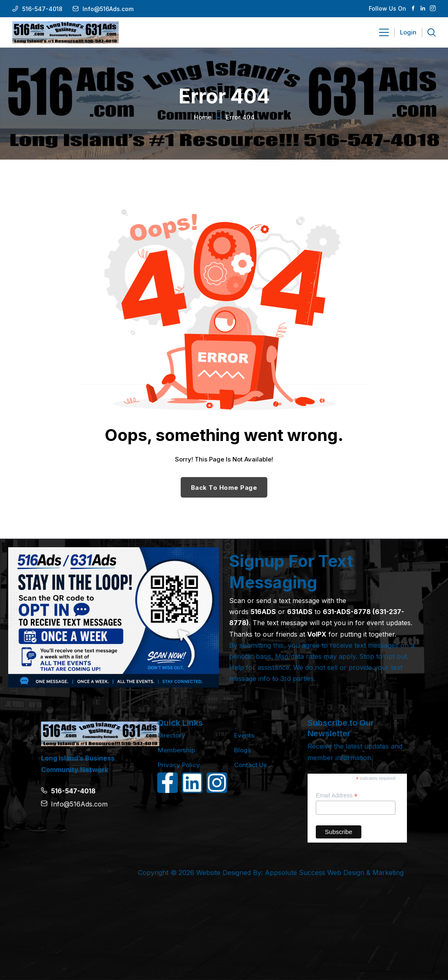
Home (203, 117)
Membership (176, 750)
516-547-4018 (42, 9)
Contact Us (250, 765)
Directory (171, 735)
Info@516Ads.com (108, 9)
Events (244, 735)
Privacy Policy (179, 765)
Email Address (337, 796)
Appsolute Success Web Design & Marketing (334, 873)
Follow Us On (387, 8)
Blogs (242, 750)
